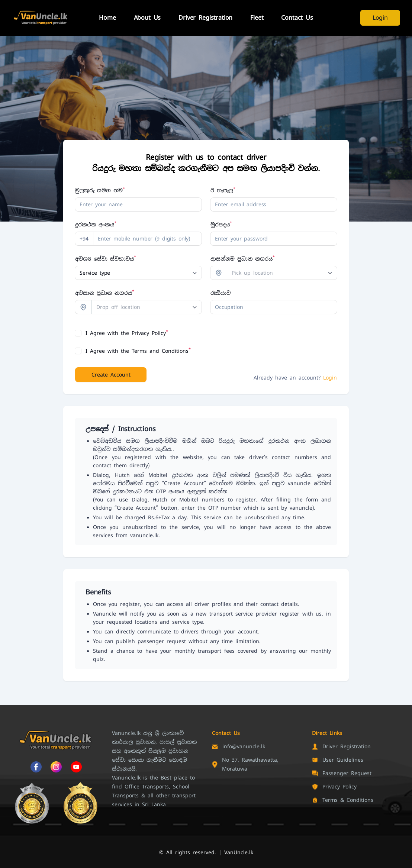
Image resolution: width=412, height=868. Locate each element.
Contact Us (297, 18)
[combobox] (282, 273)
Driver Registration (205, 18)
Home (107, 18)
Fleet (257, 18)
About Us (147, 18)
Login (380, 18)
